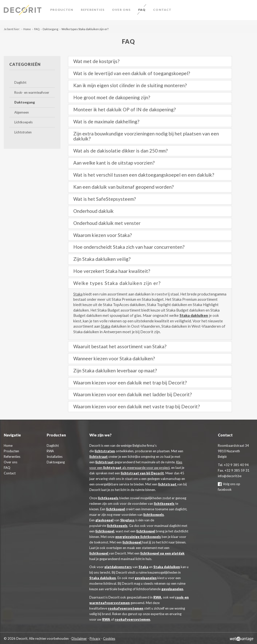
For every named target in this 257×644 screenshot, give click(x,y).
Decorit (24, 10)
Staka (78, 294)
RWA (157, 597)
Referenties (93, 10)
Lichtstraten (23, 132)
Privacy (95, 638)
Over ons (121, 10)
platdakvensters (118, 567)
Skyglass (127, 520)
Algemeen (22, 112)
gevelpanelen (146, 578)
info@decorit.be (230, 476)
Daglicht (20, 82)
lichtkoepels (108, 498)
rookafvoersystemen (126, 608)
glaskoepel (104, 520)
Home (27, 29)
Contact (162, 10)
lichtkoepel (116, 509)
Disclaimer (79, 638)
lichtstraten (105, 451)
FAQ (142, 10)
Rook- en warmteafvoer (32, 92)
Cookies (109, 638)
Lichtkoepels (23, 122)
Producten (62, 10)
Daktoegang (50, 29)
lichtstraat (99, 457)
